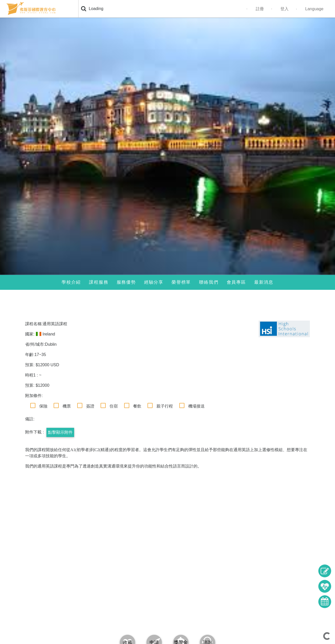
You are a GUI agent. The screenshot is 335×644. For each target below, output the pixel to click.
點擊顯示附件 (60, 432)
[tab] (181, 631)
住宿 (114, 406)
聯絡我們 (209, 282)
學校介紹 (71, 282)
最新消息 (264, 282)
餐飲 (137, 406)
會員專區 (236, 282)
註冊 (260, 9)
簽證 (90, 406)
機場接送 (196, 406)
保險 (43, 406)
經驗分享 (154, 282)
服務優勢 (126, 282)
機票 (67, 406)
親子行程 (165, 406)
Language (314, 9)
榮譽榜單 (181, 282)
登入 (284, 9)
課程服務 (99, 282)
